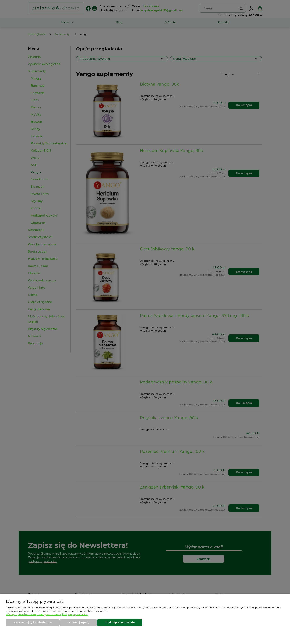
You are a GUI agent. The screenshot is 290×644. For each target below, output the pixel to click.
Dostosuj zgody (78, 623)
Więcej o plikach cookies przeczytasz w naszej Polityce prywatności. (47, 614)
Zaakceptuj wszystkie (120, 623)
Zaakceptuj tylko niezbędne (33, 623)
